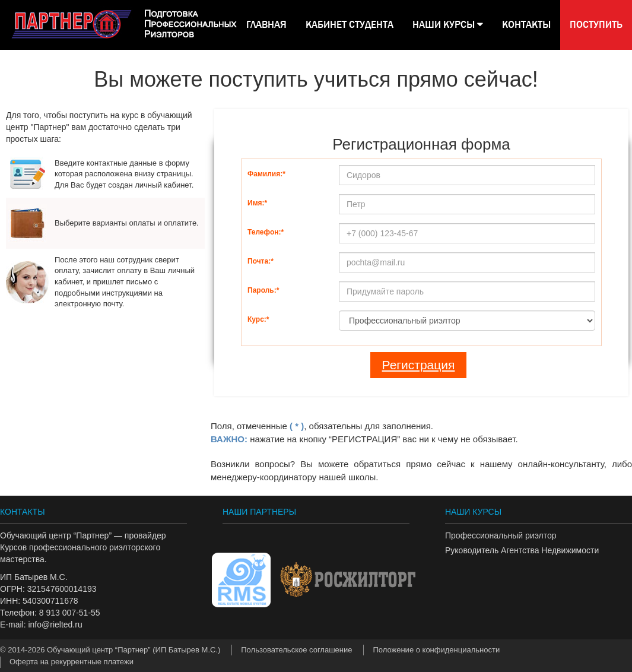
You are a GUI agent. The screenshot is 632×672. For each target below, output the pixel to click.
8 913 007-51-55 (70, 613)
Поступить (596, 25)
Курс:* (258, 319)
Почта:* (261, 261)
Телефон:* (266, 232)
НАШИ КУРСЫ (448, 25)
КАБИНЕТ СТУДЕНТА (350, 25)
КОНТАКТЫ (526, 25)
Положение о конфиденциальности (436, 650)
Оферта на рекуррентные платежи (72, 662)
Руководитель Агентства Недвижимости (522, 550)
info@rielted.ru (55, 625)
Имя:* (257, 203)
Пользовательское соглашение (296, 650)
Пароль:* (263, 290)
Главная (266, 25)
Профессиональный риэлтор (501, 535)
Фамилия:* (266, 174)
